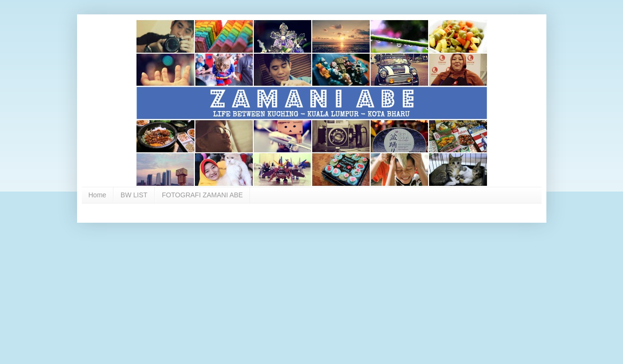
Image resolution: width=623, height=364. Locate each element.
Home (97, 195)
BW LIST (134, 195)
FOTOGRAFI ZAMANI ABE (202, 195)
